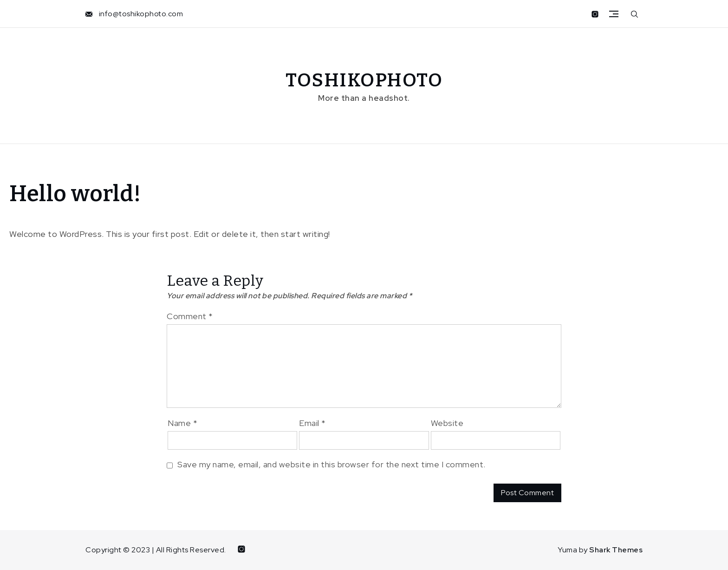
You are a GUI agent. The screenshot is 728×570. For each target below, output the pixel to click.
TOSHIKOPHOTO (364, 80)
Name (182, 423)
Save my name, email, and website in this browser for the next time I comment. (331, 464)
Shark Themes (616, 550)
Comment (190, 316)
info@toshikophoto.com (141, 14)
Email (312, 423)
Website (447, 423)
